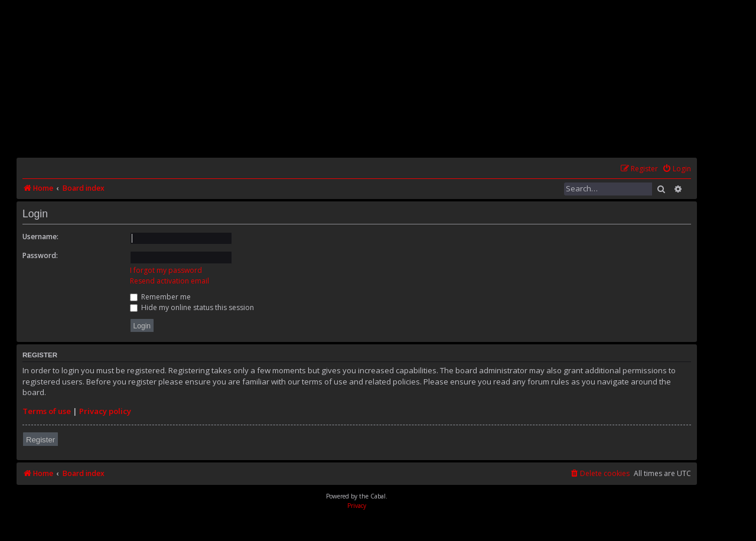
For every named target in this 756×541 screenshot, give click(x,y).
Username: (40, 237)
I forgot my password (166, 270)
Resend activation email (170, 281)
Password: (40, 255)
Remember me (160, 297)
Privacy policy (105, 411)
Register (40, 440)
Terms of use (47, 411)
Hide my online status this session (192, 307)
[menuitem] (677, 169)
